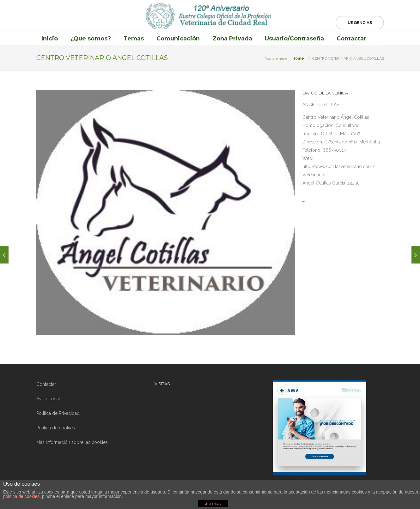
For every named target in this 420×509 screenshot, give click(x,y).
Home (298, 58)
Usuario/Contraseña (294, 39)
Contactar (351, 39)
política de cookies (21, 496)
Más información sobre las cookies (72, 442)
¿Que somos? (91, 39)
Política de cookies (56, 428)
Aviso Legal (48, 399)
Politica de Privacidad (58, 413)
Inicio (50, 39)
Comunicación (178, 39)
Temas (134, 39)
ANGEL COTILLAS (321, 105)
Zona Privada (232, 39)
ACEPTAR (213, 504)
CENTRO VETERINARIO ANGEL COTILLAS (348, 58)
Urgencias (360, 23)
